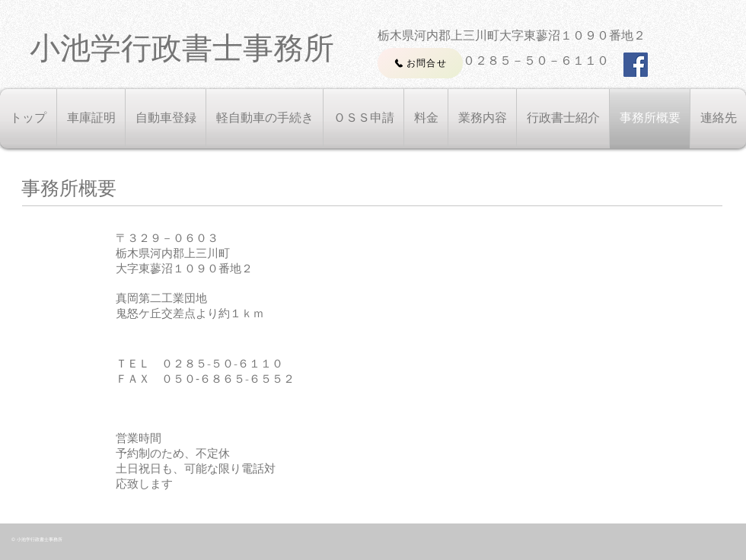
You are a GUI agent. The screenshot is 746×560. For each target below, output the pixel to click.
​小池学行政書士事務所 (182, 48)
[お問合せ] (420, 63)
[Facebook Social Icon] (636, 65)
